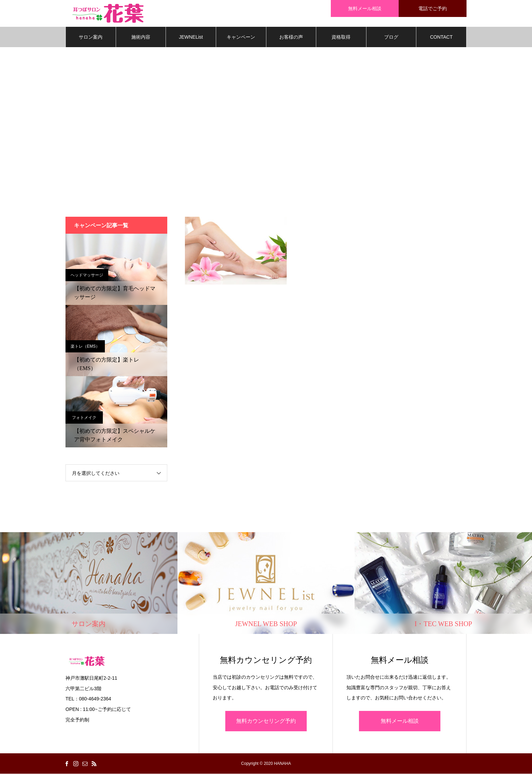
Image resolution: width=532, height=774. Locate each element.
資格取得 (341, 37)
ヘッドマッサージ (87, 275)
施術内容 (141, 37)
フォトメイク (84, 418)
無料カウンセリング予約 (266, 721)
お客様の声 (291, 37)
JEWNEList (191, 37)
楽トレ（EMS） (85, 347)
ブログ (391, 37)
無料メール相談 (400, 721)
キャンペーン (241, 37)
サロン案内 (91, 37)
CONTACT (441, 37)
